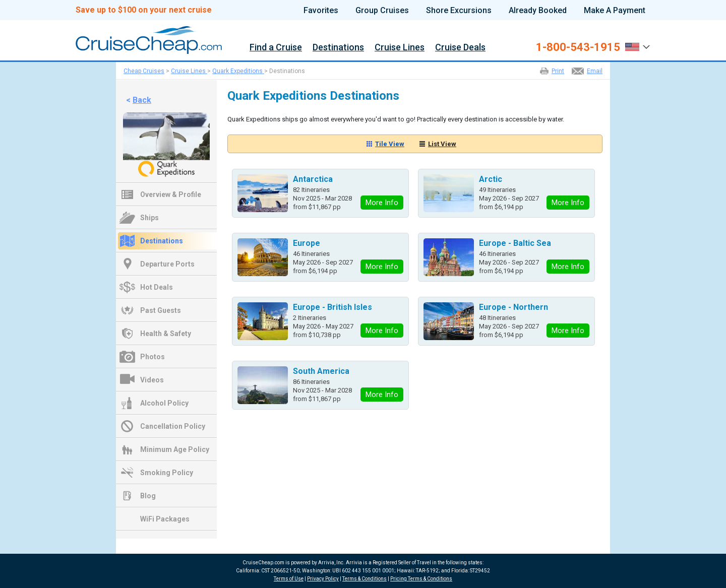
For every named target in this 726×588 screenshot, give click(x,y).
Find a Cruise (276, 48)
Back (142, 100)
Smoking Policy (167, 473)
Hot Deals (157, 287)
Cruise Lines (400, 48)
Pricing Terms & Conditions (421, 579)
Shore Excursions (459, 11)
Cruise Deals (460, 48)
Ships (149, 218)
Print (558, 71)
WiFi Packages (165, 519)
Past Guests (161, 310)
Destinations (338, 48)
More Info (382, 203)
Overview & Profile (171, 194)
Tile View (390, 144)
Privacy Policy (323, 579)
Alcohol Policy (164, 403)
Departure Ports (167, 264)
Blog (148, 496)
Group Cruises (382, 11)
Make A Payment (615, 11)
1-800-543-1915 (578, 47)
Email (595, 71)
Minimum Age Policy (175, 449)
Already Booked (538, 11)
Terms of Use (289, 579)
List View (442, 144)
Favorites (321, 11)
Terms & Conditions (365, 579)
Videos (152, 380)
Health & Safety (166, 334)
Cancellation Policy (173, 426)
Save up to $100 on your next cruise (144, 10)
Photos (153, 357)
